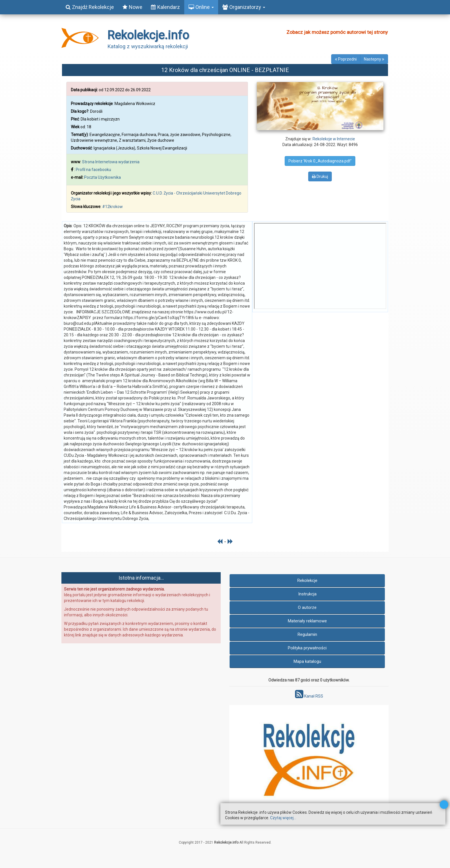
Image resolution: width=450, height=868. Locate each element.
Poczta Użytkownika (102, 177)
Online (201, 7)
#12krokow (113, 207)
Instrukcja (307, 594)
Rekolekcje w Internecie (334, 139)
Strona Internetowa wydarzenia (111, 162)
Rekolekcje (307, 580)
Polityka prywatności (307, 648)
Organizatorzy (244, 7)
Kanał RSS (309, 696)
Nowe (132, 7)
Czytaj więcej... (283, 818)
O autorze (307, 607)
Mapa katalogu (307, 661)
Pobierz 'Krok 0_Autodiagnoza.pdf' (320, 161)
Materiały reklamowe (307, 621)
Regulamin (307, 634)
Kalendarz (165, 7)
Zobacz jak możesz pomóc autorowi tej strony (337, 32)
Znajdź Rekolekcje (90, 7)
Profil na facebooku (93, 170)
